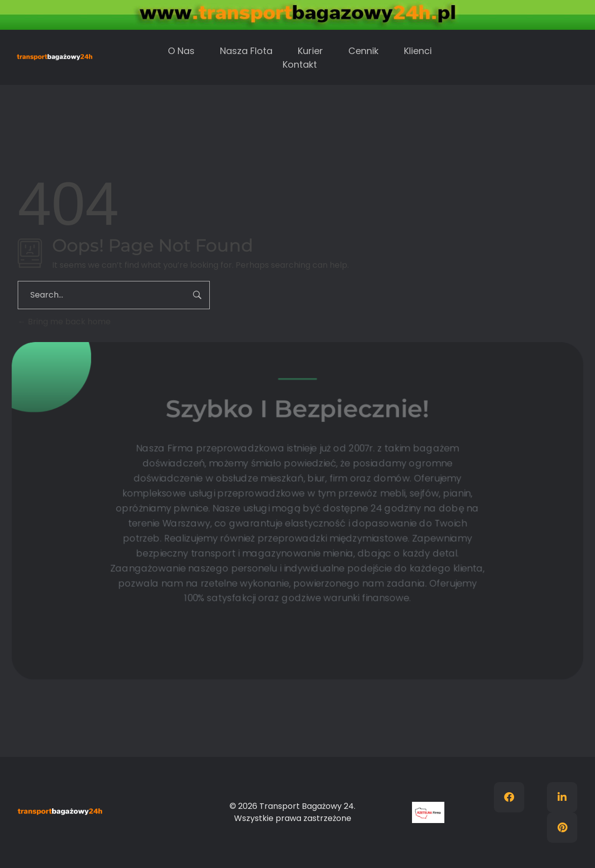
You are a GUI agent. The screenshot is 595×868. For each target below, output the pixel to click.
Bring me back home (64, 322)
